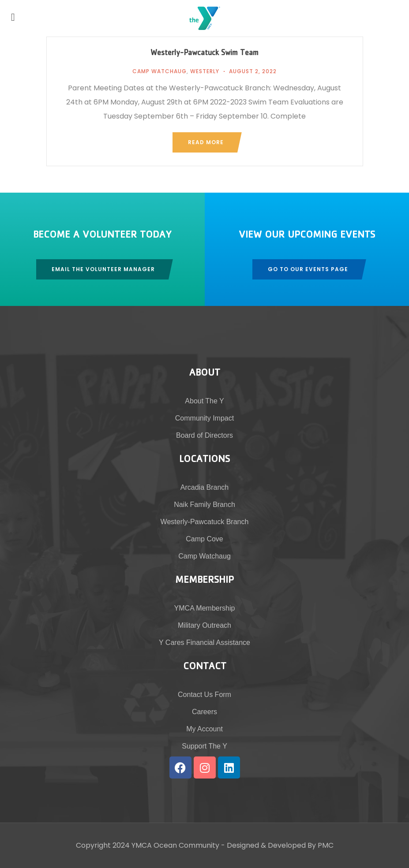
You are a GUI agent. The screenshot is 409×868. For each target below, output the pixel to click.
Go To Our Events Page (308, 269)
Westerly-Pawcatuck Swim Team (204, 54)
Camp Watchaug (159, 71)
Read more (206, 142)
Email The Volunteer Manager (103, 269)
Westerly (205, 71)
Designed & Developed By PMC (280, 845)
